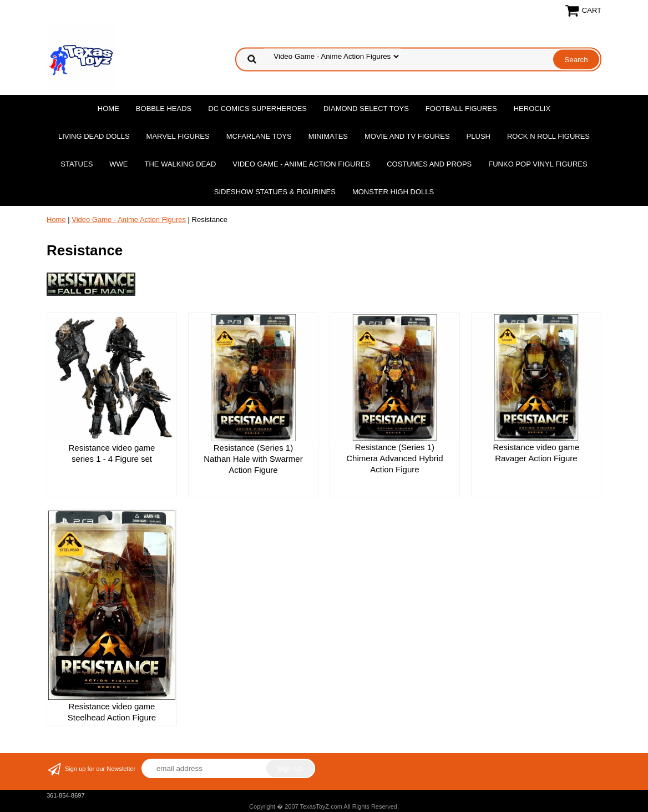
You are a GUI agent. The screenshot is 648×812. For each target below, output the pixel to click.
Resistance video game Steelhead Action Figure (112, 712)
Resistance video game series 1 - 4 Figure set (112, 453)
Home (108, 109)
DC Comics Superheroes (257, 109)
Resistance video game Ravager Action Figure (536, 453)
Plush (479, 136)
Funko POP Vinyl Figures (538, 164)
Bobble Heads (164, 109)
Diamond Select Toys (366, 109)
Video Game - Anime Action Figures (301, 164)
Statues (77, 164)
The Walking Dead (181, 164)
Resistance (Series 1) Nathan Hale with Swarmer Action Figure (253, 459)
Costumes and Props (429, 164)
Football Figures (461, 109)
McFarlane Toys (259, 136)
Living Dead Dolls (94, 136)
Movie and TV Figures (407, 136)
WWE (118, 164)
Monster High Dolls (393, 192)
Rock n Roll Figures (548, 136)
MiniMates (328, 136)
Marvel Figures (178, 136)
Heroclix (532, 109)
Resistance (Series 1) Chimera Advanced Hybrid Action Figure (394, 458)
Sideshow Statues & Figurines (275, 192)
